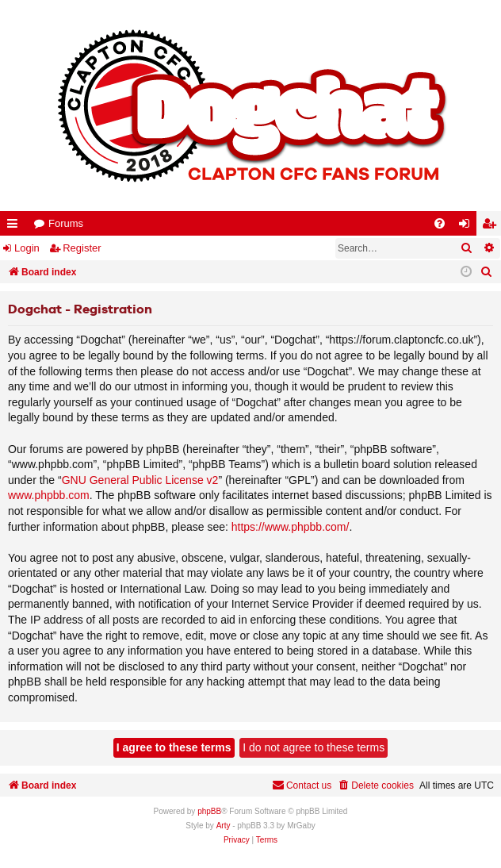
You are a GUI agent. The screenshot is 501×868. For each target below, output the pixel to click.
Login (27, 248)
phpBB (209, 811)
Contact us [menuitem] (302, 785)
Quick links (15, 227)
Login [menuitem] (468, 227)
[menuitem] (440, 223)
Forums (66, 223)
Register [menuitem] (492, 227)
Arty (224, 826)
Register (82, 248)
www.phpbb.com (49, 495)
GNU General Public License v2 (140, 480)
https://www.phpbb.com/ (291, 527)
